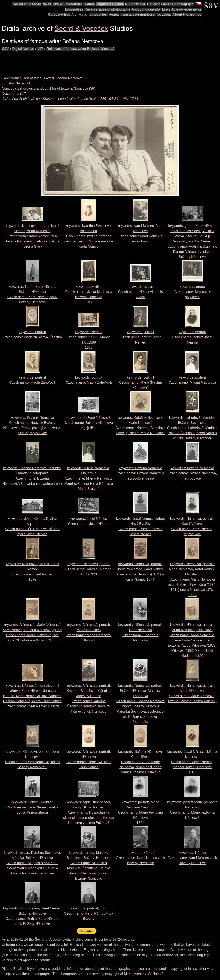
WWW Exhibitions (67, 4)
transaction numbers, (138, 15)
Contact (153, 4)
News (47, 4)
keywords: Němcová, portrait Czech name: (89, 569)
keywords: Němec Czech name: (140, 858)
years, (114, 15)
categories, (99, 15)
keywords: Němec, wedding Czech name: (32, 807)
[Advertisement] (80, 61)
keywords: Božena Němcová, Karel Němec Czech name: (140, 762)
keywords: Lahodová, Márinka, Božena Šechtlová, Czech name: (192, 428)
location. (164, 15)
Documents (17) (14, 94)
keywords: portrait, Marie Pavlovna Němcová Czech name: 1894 (140, 812)
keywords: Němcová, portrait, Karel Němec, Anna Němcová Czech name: (32, 236)
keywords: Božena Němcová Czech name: (89, 423)
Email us (20, 969)
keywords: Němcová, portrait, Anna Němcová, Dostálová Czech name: (192, 640)
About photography (146, 9)
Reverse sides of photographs (108, 9)
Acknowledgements (186, 9)
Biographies (74, 9)
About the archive (187, 15)
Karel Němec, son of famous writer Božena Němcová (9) (45, 78)
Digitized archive (110, 4)
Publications (135, 4)
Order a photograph (177, 4)
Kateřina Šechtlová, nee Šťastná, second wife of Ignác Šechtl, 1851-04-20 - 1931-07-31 (72, 99)
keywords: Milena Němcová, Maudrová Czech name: (89, 478)
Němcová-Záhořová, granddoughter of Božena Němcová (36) (48, 88)
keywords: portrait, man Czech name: (89, 913)
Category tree (59, 15)
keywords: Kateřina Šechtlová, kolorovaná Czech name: (89, 236)
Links (166, 9)
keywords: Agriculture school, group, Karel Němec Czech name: (89, 812)
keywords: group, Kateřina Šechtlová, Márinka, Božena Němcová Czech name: (32, 863)
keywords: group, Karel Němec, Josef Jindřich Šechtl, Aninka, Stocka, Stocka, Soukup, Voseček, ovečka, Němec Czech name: (192, 241)
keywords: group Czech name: (141, 292)
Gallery (89, 4)
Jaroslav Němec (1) (17, 83)
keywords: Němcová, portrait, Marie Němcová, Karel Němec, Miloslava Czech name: (192, 579)
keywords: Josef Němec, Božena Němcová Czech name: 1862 (192, 762)
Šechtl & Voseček (27, 4)
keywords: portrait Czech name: (141, 337)
